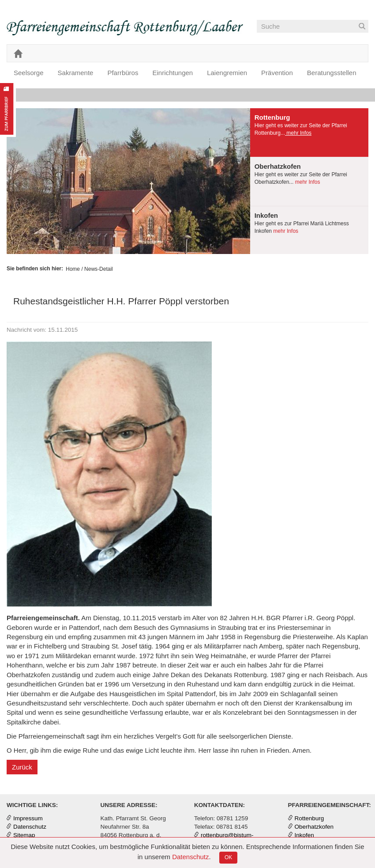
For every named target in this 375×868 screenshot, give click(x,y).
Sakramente (76, 73)
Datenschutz (190, 857)
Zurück (22, 767)
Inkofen (304, 835)
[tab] (309, 133)
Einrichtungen (172, 73)
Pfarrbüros (123, 73)
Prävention (277, 73)
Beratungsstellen (332, 73)
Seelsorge (29, 73)
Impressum (28, 818)
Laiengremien (227, 73)
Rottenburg (309, 818)
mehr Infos (298, 133)
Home (73, 269)
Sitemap (24, 835)
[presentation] (309, 133)
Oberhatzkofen (314, 827)
